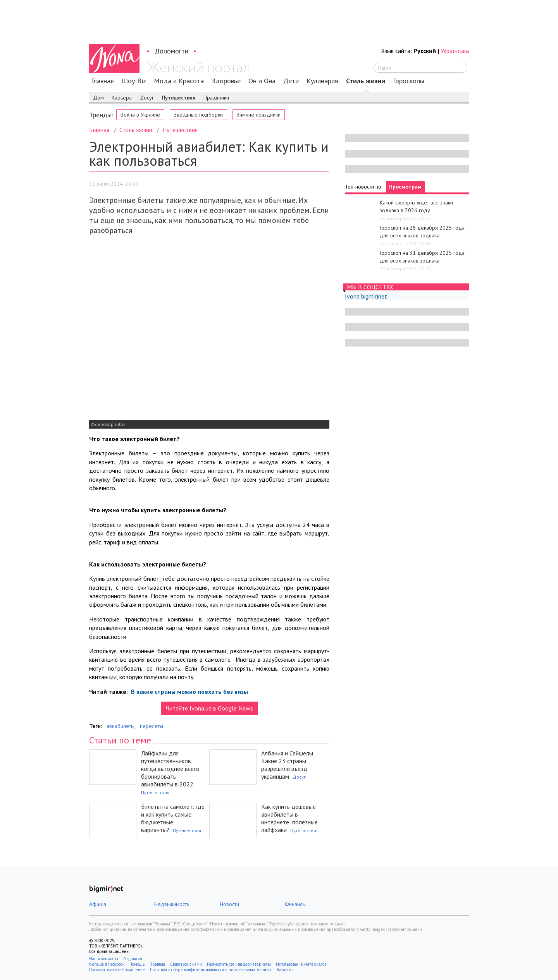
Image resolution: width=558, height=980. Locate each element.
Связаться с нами (186, 964)
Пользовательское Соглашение (117, 970)
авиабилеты (121, 726)
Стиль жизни (366, 81)
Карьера (122, 98)
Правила (157, 964)
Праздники (216, 98)
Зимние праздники (259, 115)
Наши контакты (104, 959)
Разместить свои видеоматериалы (239, 964)
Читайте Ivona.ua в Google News (209, 708)
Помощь (137, 964)
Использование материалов (301, 964)
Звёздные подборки (198, 115)
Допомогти (171, 51)
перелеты (152, 726)
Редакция (133, 959)
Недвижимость (172, 904)
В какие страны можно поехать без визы (189, 692)
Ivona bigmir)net (366, 296)
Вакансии (285, 970)
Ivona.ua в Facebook (107, 964)
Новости (229, 904)
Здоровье (226, 81)
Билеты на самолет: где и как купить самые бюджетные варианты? (173, 818)
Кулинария (322, 81)
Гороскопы (409, 81)
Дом (98, 98)
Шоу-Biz (134, 81)
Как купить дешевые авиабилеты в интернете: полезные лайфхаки (289, 818)
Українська (455, 51)
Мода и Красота (179, 81)
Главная (102, 81)
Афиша (98, 904)
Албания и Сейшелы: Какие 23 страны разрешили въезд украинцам (288, 765)
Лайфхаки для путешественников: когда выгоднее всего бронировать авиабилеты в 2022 (170, 769)
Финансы (295, 904)
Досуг (147, 98)
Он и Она (262, 81)
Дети (291, 81)
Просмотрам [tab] (405, 187)
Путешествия (179, 98)
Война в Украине (140, 115)
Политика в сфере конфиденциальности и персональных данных (211, 970)
